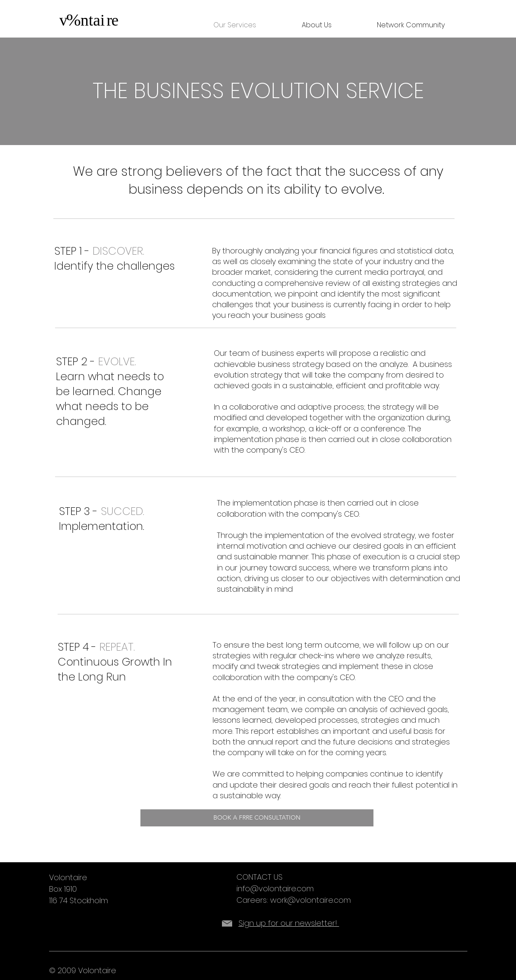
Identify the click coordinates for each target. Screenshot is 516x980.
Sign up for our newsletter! (289, 923)
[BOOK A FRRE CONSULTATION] (257, 818)
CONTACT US (259, 877)
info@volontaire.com (275, 888)
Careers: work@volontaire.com (294, 900)
